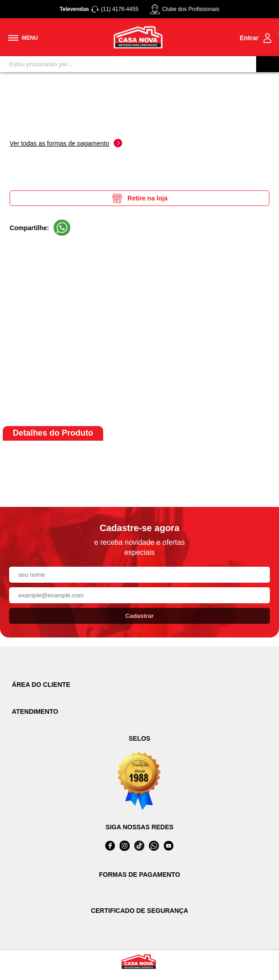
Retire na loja (139, 198)
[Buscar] (268, 64)
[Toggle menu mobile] (23, 38)
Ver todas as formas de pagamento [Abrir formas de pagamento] (66, 143)
